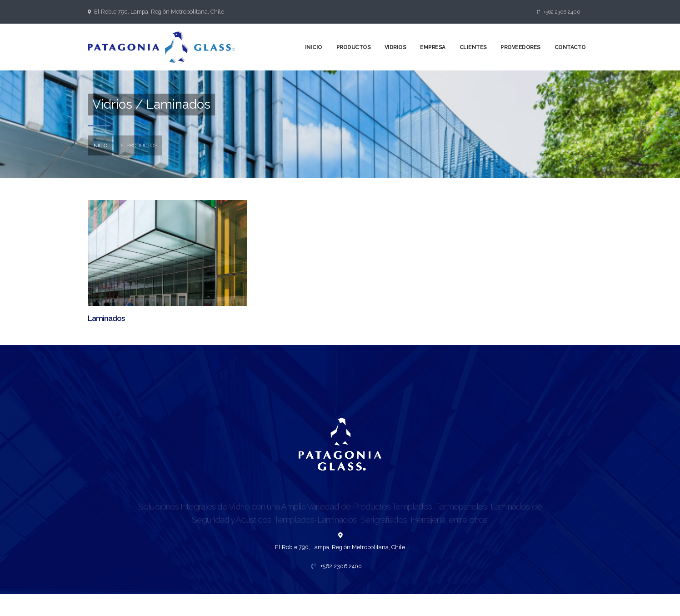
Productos (354, 47)
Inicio (314, 47)
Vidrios (395, 47)
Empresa (433, 47)
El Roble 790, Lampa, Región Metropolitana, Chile (159, 12)
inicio (100, 145)
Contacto (570, 47)
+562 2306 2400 (559, 12)
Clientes (473, 47)
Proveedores (520, 47)
